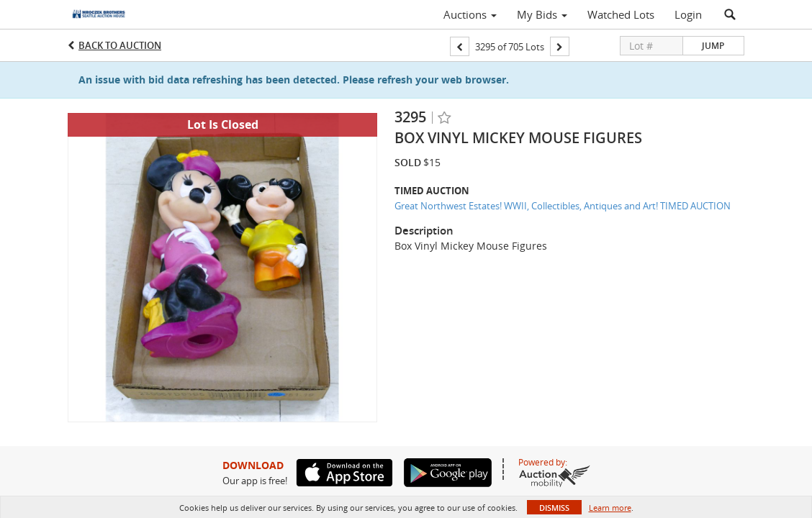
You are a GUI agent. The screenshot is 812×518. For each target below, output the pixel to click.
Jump (713, 46)
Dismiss (554, 508)
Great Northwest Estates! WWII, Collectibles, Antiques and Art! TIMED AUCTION (563, 206)
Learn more (610, 508)
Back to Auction (120, 45)
